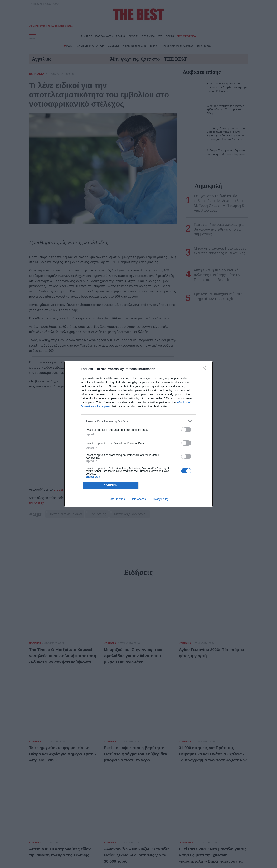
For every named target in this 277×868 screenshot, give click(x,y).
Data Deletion (117, 499)
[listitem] (138, 421)
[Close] (205, 369)
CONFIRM (111, 485)
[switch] (186, 430)
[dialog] (138, 434)
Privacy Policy (160, 499)
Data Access (138, 499)
